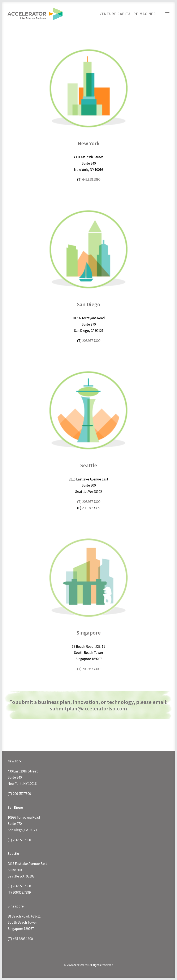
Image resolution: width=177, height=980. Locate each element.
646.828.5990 (91, 179)
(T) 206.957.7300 (89, 502)
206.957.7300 (91, 341)
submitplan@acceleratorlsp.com (88, 708)
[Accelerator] (35, 14)
